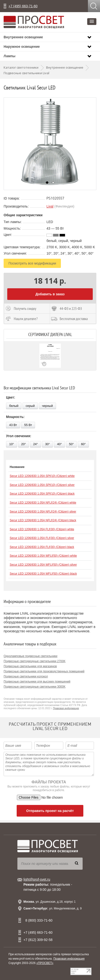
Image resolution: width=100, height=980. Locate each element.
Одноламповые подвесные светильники (31, 656)
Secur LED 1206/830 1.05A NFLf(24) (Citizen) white (43, 503)
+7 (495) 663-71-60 (23, 6)
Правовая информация (66, 708)
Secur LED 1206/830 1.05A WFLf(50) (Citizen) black (43, 574)
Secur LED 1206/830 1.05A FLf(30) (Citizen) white (42, 529)
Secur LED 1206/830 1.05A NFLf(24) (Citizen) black (43, 520)
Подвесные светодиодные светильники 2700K (35, 661)
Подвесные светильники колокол (26, 676)
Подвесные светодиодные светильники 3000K (35, 687)
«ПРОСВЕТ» (45, 963)
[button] (92, 22)
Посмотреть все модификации (32, 263)
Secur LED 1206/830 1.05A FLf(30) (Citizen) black (42, 547)
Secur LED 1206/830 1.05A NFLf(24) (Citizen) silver (43, 512)
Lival (50, 206)
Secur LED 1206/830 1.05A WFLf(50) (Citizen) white (43, 556)
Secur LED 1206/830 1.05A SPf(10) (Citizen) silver (42, 485)
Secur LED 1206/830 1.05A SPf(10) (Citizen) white (42, 476)
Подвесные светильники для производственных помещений (44, 671)
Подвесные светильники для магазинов (30, 666)
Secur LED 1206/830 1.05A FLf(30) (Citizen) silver (42, 538)
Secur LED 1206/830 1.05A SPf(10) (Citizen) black (42, 494)
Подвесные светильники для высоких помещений (37, 682)
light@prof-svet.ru (37, 879)
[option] (50, 144)
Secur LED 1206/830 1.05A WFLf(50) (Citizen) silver (43, 565)
